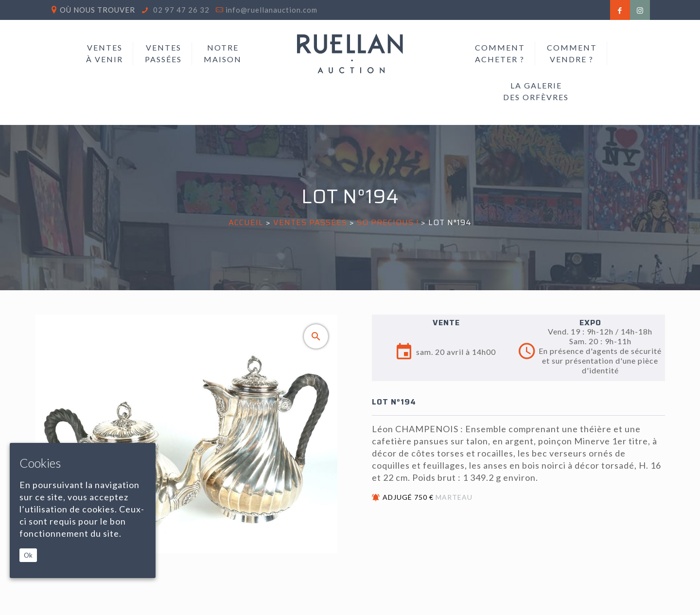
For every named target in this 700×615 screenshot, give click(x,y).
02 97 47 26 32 (180, 10)
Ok (28, 555)
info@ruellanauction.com (271, 10)
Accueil (246, 222)
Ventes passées (310, 222)
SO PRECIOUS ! (388, 222)
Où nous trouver (97, 10)
